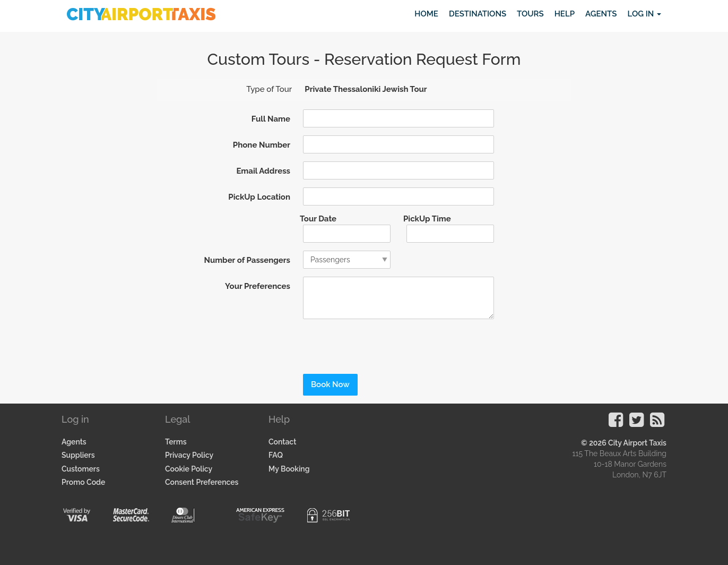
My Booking (289, 469)
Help (565, 14)
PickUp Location (259, 197)
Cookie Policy (189, 469)
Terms (176, 442)
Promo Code (83, 482)
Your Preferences (258, 286)
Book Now (330, 384)
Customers (81, 469)
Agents (601, 14)
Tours (530, 14)
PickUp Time (427, 219)
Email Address (263, 171)
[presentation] (368, 343)
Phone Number (262, 145)
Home (426, 14)
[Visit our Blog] (657, 423)
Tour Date (318, 219)
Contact (282, 442)
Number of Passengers (247, 260)
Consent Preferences (202, 482)
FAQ (276, 455)
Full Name (271, 119)
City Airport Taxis (637, 443)
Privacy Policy (189, 455)
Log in (644, 14)
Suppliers (78, 455)
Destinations (478, 14)
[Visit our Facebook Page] (616, 423)
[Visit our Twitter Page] (636, 423)
